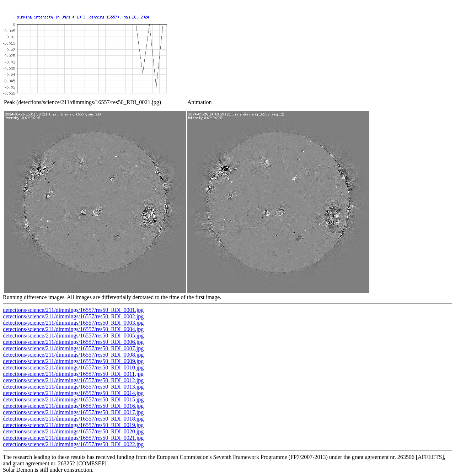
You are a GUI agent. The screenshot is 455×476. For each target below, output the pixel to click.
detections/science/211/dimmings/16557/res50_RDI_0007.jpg (73, 348)
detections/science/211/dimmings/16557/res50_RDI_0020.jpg (73, 431)
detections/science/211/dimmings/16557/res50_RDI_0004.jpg (73, 329)
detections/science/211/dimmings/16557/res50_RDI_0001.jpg (73, 310)
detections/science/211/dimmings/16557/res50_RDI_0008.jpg (73, 355)
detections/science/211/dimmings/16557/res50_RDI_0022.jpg (73, 444)
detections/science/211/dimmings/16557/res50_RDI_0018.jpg (73, 419)
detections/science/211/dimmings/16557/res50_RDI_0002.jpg (73, 316)
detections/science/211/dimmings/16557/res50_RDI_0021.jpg (73, 438)
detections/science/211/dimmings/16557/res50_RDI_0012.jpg (73, 380)
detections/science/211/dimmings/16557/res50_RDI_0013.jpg (73, 387)
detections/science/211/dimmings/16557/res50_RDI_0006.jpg (73, 342)
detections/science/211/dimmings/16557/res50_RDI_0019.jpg (73, 425)
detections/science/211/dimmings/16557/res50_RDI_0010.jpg (73, 367)
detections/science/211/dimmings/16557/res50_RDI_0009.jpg (73, 361)
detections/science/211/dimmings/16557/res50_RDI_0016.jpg (73, 406)
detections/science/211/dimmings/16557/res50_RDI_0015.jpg (73, 399)
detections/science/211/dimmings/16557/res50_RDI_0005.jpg (73, 336)
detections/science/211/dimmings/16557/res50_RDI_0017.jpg (73, 412)
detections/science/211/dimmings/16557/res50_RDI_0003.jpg (73, 323)
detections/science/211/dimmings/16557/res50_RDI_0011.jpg (73, 374)
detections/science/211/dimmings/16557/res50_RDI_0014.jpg (73, 393)
